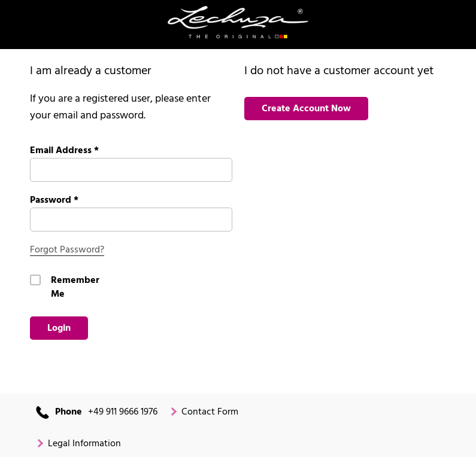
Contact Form (210, 412)
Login (59, 328)
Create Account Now (306, 109)
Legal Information (84, 444)
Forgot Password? (67, 250)
